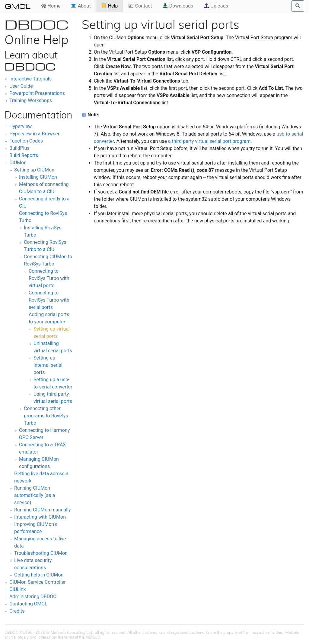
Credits (17, 611)
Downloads (178, 6)
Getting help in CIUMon (39, 575)
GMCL (18, 6)
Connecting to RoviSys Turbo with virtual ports (49, 278)
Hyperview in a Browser (34, 134)
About (81, 6)
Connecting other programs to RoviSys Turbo (46, 416)
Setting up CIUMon (34, 170)
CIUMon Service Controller (38, 582)
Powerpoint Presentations (37, 93)
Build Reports (24, 155)
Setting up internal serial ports (48, 365)
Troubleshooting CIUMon (41, 553)
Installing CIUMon (38, 177)
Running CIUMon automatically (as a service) (35, 495)
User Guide (21, 86)
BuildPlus (19, 148)
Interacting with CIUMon (40, 517)
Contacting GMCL (28, 604)
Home (51, 6)
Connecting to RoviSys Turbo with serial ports (49, 300)
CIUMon (18, 163)
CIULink (18, 589)
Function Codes (26, 141)
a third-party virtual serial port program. (210, 141)
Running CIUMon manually (43, 510)
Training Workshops (31, 101)
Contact (140, 6)
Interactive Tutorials (30, 79)
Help (109, 6)
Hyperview (21, 126)
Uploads (216, 6)
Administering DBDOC (33, 597)
